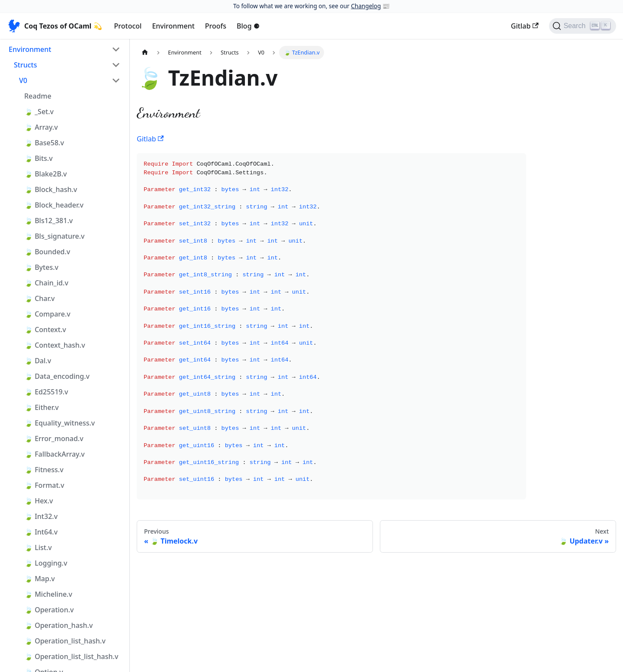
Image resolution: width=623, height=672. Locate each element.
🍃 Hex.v (39, 501)
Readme (38, 96)
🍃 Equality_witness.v (59, 423)
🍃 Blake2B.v (45, 174)
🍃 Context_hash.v (55, 345)
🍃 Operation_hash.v (58, 625)
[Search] (583, 26)
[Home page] (145, 53)
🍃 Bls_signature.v (54, 236)
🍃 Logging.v (46, 563)
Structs (26, 65)
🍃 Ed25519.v (46, 392)
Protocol (128, 26)
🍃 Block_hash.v (51, 189)
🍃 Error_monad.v (54, 438)
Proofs (216, 26)
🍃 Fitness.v (44, 470)
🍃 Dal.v (38, 361)
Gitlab (525, 26)
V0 (23, 80)
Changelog (366, 6)
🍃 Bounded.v (47, 252)
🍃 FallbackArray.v (55, 454)
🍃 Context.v (45, 330)
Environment (173, 26)
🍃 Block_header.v (54, 205)
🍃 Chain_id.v (46, 283)
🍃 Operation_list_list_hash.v (71, 656)
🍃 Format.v (44, 485)
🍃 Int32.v (41, 516)
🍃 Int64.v (41, 532)
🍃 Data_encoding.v (57, 376)
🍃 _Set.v (39, 112)
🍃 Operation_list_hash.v (65, 641)
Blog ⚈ (248, 26)
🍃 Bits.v (39, 158)
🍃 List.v (38, 547)
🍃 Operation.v (49, 610)
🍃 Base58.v (44, 143)
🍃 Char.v (40, 298)
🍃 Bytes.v (41, 267)
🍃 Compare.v (47, 314)
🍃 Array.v (41, 127)
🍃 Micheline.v (48, 594)
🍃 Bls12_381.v (48, 221)
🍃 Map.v (40, 579)
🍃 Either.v (42, 407)
